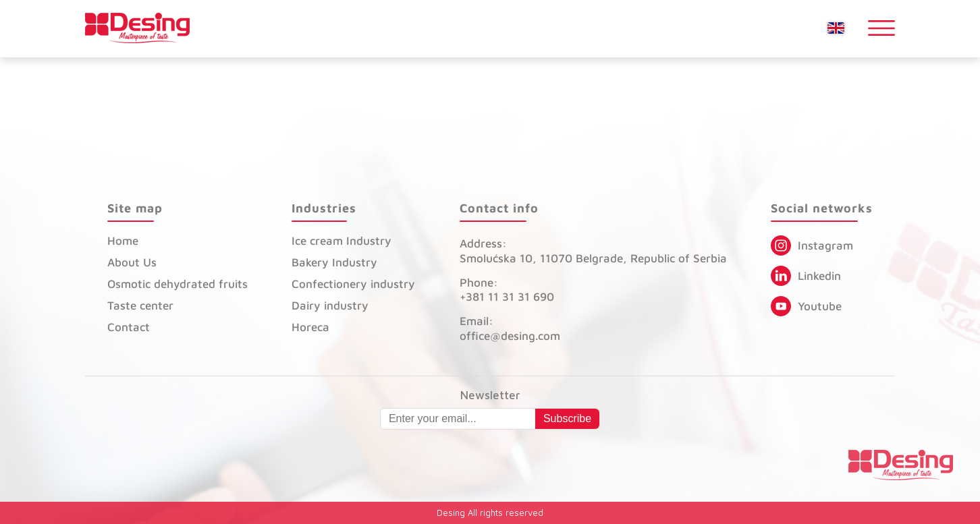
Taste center (140, 305)
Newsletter (490, 396)
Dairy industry (330, 305)
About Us (132, 262)
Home (123, 241)
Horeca (310, 327)
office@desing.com (510, 336)
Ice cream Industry (342, 241)
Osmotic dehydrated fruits (178, 284)
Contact (129, 327)
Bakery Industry (334, 262)
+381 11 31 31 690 (507, 297)
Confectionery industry (353, 284)
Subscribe (567, 418)
